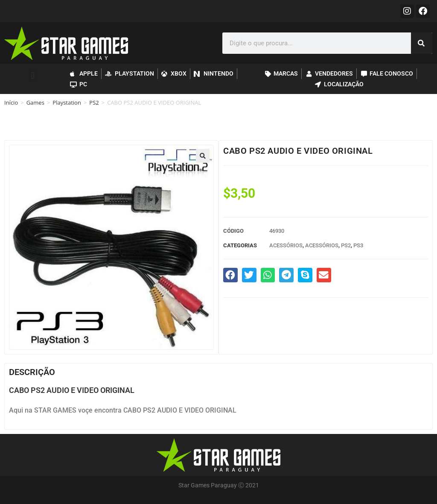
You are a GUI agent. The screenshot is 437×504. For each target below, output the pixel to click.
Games (35, 103)
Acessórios (286, 245)
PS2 (94, 103)
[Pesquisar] (422, 43)
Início (11, 103)
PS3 (358, 245)
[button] (33, 75)
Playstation (67, 103)
